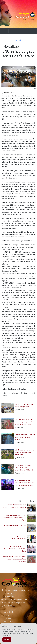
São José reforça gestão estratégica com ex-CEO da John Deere (15, 549)
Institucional (8, 612)
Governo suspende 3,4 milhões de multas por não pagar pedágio (25, 437)
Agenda (7, 615)
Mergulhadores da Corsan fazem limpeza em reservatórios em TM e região (24, 467)
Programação (9, 621)
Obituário (7, 618)
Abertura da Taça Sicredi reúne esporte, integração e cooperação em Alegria (15, 517)
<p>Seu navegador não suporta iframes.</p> (27, 23)
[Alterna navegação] (6, 31)
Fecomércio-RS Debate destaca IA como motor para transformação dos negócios (24, 483)
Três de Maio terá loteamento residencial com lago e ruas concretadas (25, 452)
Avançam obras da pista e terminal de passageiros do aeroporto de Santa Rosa (23, 422)
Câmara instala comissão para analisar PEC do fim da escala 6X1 (15, 506)
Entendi (7, 640)
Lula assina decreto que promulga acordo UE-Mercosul (15, 537)
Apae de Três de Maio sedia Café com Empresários (24, 405)
